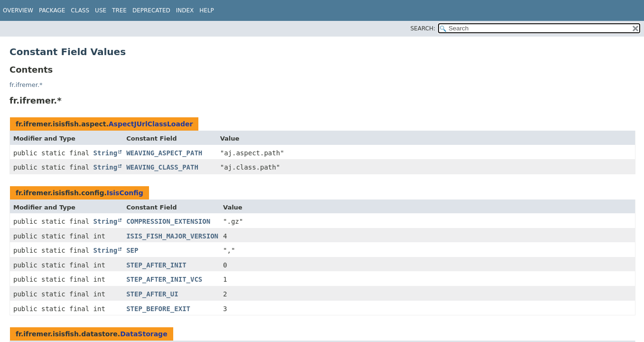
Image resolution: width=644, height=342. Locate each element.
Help (207, 10)
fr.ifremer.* (26, 85)
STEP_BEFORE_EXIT (158, 309)
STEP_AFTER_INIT (156, 265)
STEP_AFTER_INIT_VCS (164, 279)
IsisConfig (125, 193)
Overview (18, 10)
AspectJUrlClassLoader (151, 124)
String (106, 153)
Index (185, 10)
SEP (132, 250)
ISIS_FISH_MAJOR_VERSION (172, 236)
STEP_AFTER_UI (152, 294)
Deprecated (151, 10)
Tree (119, 10)
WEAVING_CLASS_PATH (162, 167)
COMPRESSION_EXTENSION (168, 221)
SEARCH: (423, 28)
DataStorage (144, 334)
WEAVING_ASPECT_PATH (164, 153)
